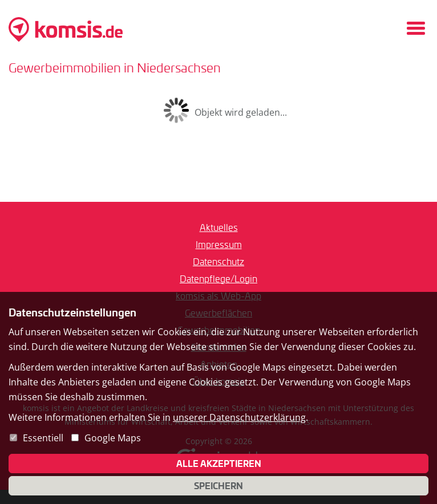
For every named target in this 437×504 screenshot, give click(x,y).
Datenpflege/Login (218, 279)
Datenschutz (218, 261)
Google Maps (113, 438)
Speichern (218, 486)
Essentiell (43, 438)
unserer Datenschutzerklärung (239, 417)
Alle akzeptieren (219, 464)
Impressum (219, 244)
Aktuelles (219, 227)
